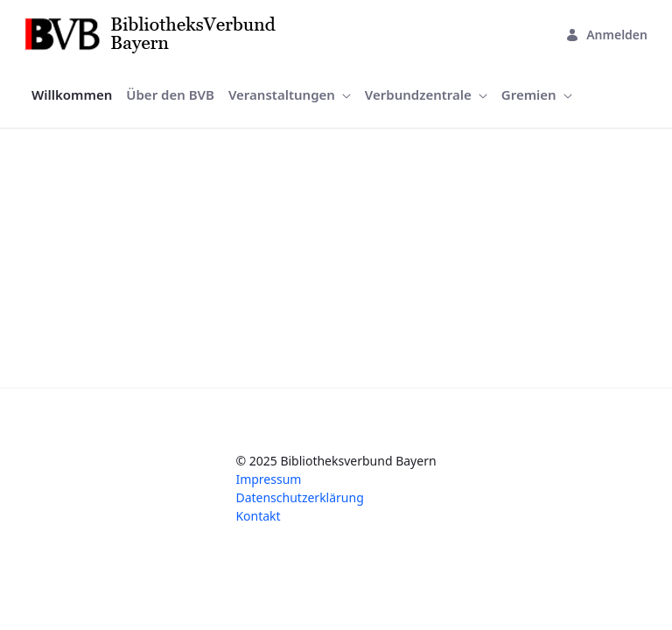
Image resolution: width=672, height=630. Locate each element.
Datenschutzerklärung (299, 497)
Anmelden (606, 35)
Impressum (268, 479)
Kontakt (258, 516)
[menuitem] (72, 95)
